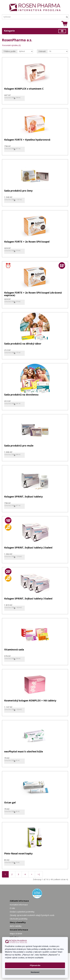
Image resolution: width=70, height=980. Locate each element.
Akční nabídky (16, 926)
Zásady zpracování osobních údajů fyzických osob (32, 915)
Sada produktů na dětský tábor (23, 344)
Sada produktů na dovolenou (21, 395)
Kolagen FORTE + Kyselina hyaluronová (27, 140)
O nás (12, 908)
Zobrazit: (42, 51)
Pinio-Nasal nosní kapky (18, 854)
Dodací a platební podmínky (22, 912)
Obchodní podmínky (19, 919)
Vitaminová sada (14, 650)
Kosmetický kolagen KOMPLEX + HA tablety (30, 701)
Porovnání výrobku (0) (11, 45)
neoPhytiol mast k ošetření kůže (24, 752)
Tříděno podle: (10, 51)
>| (39, 874)
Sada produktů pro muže (19, 446)
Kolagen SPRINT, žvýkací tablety (23, 497)
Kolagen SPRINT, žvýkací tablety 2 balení (28, 548)
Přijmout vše (35, 965)
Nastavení (35, 972)
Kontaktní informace (19, 905)
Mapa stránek (16, 933)
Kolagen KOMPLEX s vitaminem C (24, 89)
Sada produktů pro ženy (18, 191)
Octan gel (10, 803)
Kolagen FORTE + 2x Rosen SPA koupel (27, 242)
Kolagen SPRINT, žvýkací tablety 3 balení (28, 599)
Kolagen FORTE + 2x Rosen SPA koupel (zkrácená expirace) (33, 294)
